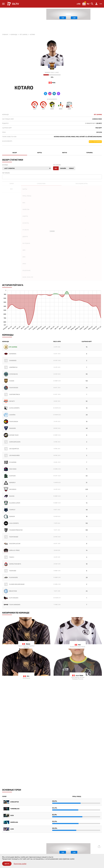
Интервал (5, 165)
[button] (100, 21)
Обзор (15, 153)
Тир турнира (6, 173)
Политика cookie (20, 864)
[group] (68, 14)
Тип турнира (57, 165)
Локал (71, 168)
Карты (40, 153)
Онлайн (63, 168)
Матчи (65, 153)
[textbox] (4, 177)
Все (56, 168)
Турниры (89, 153)
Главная (5, 34)
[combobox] (52, 177)
